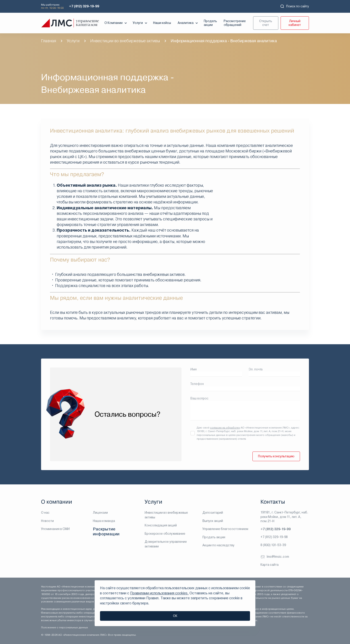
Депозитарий (213, 513)
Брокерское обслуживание (165, 534)
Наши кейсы (162, 23)
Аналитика (188, 23)
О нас (45, 513)
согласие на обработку (225, 428)
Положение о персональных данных (65, 627)
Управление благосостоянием (225, 529)
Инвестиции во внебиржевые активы (125, 41)
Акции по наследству (218, 545)
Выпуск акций (213, 521)
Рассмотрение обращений (235, 23)
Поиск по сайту (294, 6)
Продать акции (210, 23)
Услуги (141, 23)
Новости (47, 521)
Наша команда (104, 521)
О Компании (116, 23)
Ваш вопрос (199, 398)
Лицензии (100, 513)
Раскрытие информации (106, 531)
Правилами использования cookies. (159, 593)
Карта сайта (270, 565)
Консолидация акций (161, 525)
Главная (49, 41)
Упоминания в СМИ (55, 529)
